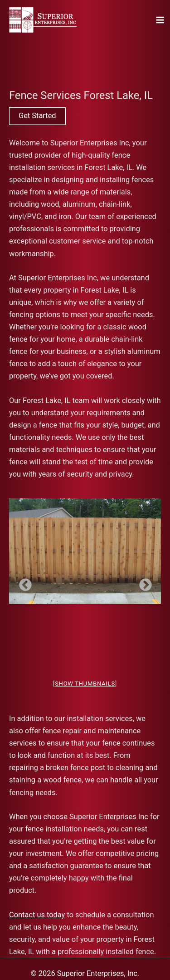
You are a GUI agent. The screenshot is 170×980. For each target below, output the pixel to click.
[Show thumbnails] (85, 684)
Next (143, 582)
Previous (23, 582)
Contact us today (37, 915)
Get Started (37, 116)
